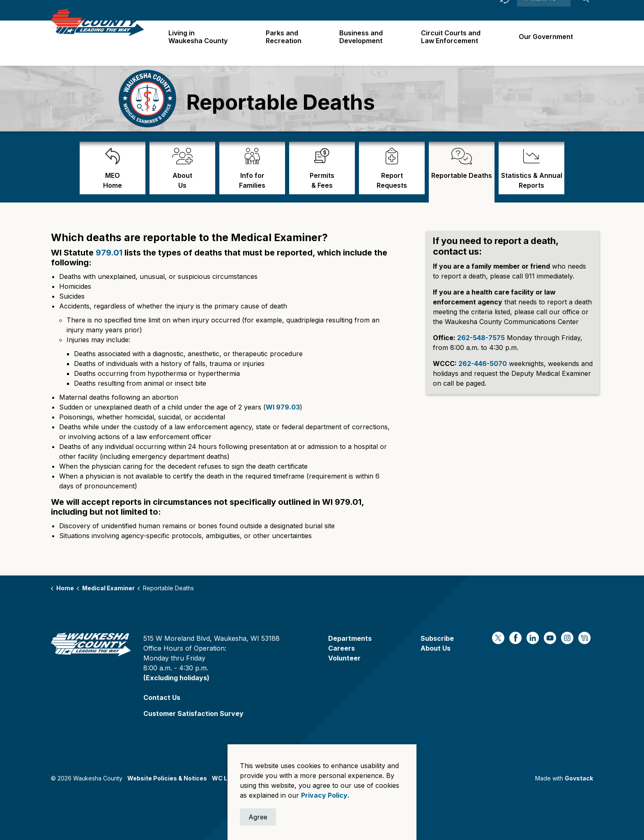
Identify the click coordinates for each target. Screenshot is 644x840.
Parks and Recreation (288, 43)
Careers (447, 10)
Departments (350, 638)
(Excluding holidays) (176, 678)
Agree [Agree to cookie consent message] (258, 817)
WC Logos (227, 778)
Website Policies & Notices (167, 778)
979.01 (109, 253)
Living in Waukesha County (203, 43)
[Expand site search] (585, 10)
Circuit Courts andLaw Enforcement (453, 43)
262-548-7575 (481, 338)
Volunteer (344, 658)
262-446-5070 (483, 364)
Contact (479, 10)
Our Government (547, 43)
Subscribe (437, 638)
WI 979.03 (283, 407)
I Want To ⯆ (544, 10)
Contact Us (162, 697)
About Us (436, 648)
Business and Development (364, 43)
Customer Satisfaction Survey (193, 713)
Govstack (579, 778)
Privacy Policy (324, 795)
